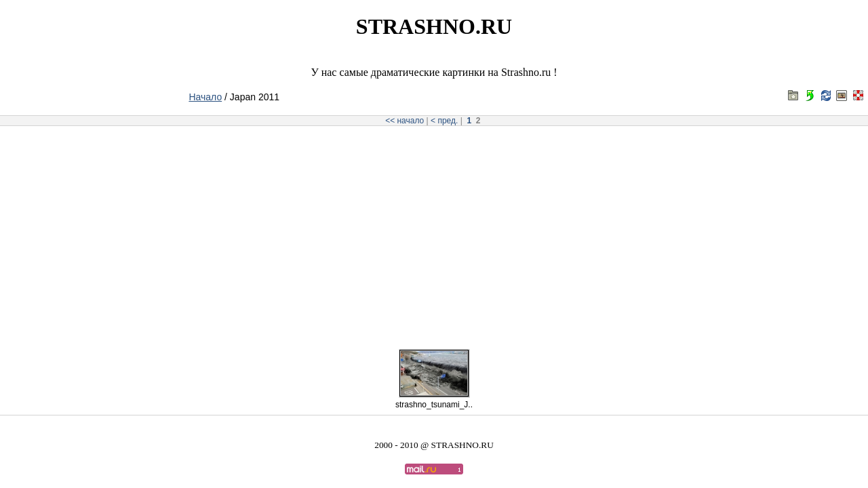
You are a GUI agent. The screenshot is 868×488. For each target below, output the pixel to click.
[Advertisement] (434, 233)
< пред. (444, 121)
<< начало (405, 121)
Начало (205, 97)
